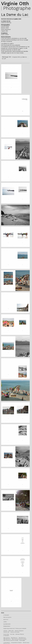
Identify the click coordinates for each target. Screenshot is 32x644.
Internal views (26, 643)
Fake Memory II (22, 638)
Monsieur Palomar (20, 634)
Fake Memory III (7, 639)
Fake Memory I (14, 638)
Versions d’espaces (19, 631)
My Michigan (22, 640)
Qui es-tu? (6, 620)
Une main (12, 634)
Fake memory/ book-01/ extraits (19, 639)
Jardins (5, 622)
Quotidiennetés (7, 624)
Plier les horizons (7, 617)
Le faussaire (6, 615)
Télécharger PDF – (14, 58)
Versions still (6, 632)
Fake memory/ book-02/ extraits (11, 640)
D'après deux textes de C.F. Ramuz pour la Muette (15, 628)
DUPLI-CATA (11, 631)
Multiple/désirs (7, 626)
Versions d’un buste (15, 632)
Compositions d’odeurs (17, 643)
